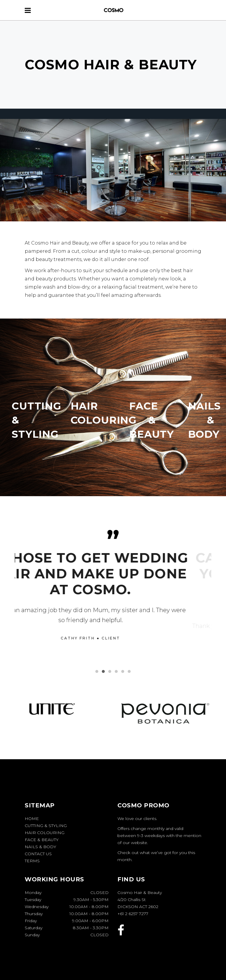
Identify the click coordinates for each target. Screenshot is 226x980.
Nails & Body (40, 847)
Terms (32, 861)
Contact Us (38, 854)
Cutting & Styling (46, 826)
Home (32, 819)
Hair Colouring (45, 833)
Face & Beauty (42, 840)
